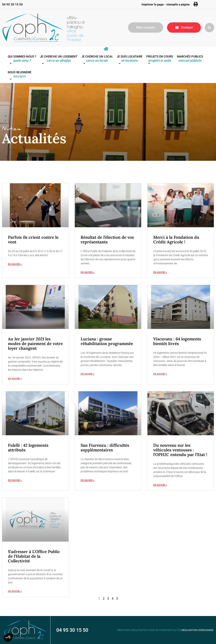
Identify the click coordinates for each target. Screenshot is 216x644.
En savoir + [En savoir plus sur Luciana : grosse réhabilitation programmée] (88, 374)
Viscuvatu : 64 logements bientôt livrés (177, 341)
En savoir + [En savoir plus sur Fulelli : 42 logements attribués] (15, 480)
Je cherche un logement (59, 61)
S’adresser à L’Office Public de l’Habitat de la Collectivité (34, 556)
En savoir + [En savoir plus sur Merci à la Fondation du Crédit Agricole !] (160, 272)
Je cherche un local (97, 61)
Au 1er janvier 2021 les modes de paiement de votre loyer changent (35, 344)
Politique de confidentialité (161, 630)
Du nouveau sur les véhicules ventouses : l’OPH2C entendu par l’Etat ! (180, 450)
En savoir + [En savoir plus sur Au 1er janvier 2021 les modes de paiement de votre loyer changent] (15, 379)
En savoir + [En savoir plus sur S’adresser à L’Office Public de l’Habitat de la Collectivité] (15, 591)
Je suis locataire (130, 61)
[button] (209, 28)
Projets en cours (160, 61)
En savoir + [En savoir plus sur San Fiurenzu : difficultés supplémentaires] (88, 480)
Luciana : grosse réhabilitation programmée (107, 341)
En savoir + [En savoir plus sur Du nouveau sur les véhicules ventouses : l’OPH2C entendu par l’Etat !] (160, 485)
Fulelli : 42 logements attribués (28, 448)
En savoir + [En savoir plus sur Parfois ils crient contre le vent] (15, 264)
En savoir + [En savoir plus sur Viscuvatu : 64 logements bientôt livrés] (160, 374)
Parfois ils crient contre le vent (33, 240)
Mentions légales (129, 630)
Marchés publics (190, 59)
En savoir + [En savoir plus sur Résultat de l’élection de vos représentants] (88, 272)
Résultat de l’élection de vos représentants (107, 240)
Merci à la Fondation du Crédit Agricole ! (176, 240)
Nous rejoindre (20, 76)
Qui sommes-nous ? (22, 61)
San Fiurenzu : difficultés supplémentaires (105, 448)
